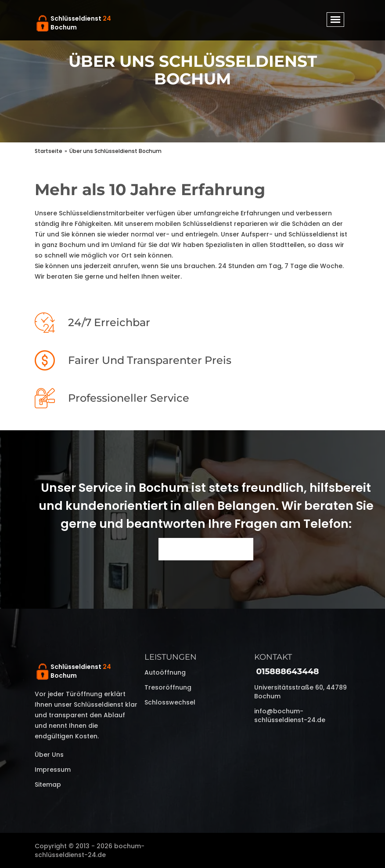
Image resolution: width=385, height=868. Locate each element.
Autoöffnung (165, 672)
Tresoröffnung (168, 687)
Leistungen (171, 657)
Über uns (49, 755)
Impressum (53, 770)
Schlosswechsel (170, 702)
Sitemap (48, 784)
